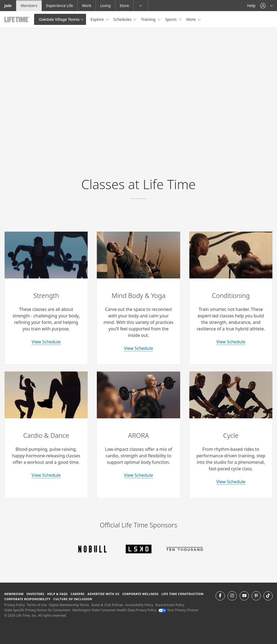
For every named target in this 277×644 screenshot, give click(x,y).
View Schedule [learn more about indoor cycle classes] (231, 482)
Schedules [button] (123, 19)
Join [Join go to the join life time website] (8, 6)
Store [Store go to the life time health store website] (124, 6)
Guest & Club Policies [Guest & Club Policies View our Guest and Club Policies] (107, 605)
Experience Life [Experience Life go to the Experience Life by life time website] (60, 6)
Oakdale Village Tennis (59, 19)
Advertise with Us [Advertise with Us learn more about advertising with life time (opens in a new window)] (103, 594)
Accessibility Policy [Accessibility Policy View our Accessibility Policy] (139, 605)
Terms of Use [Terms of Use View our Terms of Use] (37, 605)
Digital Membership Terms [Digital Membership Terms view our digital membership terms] (69, 605)
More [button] (192, 19)
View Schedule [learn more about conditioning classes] (231, 342)
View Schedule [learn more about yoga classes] (138, 348)
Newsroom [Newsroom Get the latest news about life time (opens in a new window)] (14, 594)
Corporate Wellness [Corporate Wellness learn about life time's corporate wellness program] (140, 594)
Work (87, 6)
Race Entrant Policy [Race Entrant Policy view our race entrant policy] (170, 605)
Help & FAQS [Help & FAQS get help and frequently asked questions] (58, 594)
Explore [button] (98, 19)
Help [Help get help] (251, 6)
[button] (266, 6)
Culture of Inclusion (73, 599)
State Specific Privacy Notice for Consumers (37, 610)
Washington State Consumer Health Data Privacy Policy (114, 610)
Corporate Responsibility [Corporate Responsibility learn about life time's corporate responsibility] (27, 599)
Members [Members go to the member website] (29, 6)
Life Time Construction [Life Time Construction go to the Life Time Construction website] (182, 594)
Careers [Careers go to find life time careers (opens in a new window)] (78, 594)
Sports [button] (172, 19)
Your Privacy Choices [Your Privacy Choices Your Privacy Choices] (178, 610)
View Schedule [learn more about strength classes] (46, 342)
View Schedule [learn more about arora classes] (138, 475)
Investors (35, 594)
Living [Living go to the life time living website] (105, 6)
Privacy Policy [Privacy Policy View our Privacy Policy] (15, 605)
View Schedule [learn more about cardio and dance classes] (46, 475)
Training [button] (149, 19)
